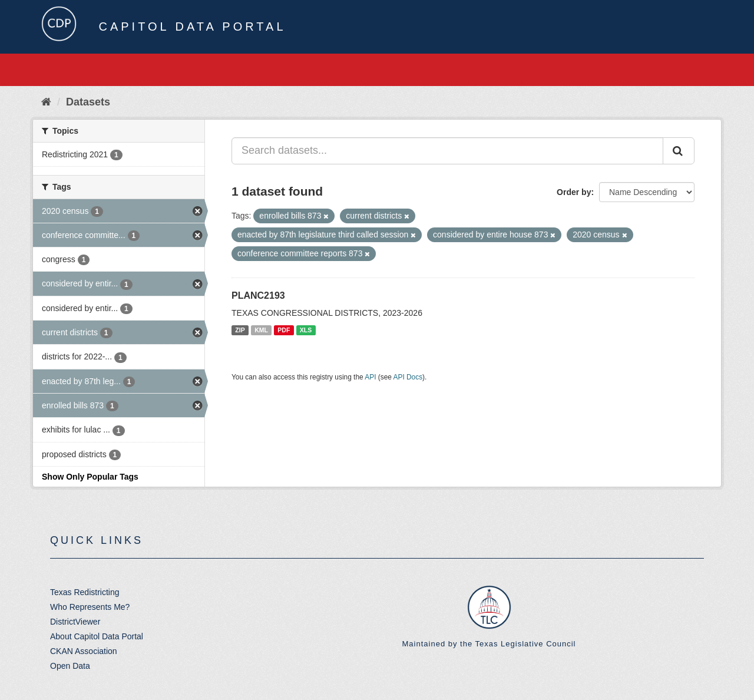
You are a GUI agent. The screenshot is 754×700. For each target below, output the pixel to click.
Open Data (70, 666)
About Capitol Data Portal (97, 636)
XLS (306, 330)
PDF (284, 330)
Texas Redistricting (85, 592)
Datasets (88, 102)
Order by (574, 192)
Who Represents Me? (90, 607)
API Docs (408, 377)
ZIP (240, 330)
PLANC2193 (258, 295)
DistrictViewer (75, 622)
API (370, 377)
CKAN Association (84, 651)
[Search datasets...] (447, 151)
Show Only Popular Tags (90, 477)
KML (261, 330)
